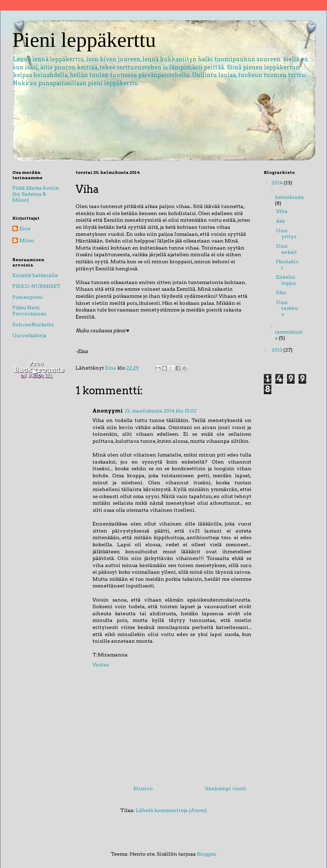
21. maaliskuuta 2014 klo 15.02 (161, 411)
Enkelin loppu (286, 280)
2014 (278, 183)
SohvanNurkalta (33, 325)
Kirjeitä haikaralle (35, 275)
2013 (277, 350)
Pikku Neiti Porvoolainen (30, 311)
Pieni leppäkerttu (84, 40)
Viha (282, 211)
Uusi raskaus (287, 308)
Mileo (27, 240)
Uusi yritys (286, 234)
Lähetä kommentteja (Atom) (171, 810)
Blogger (206, 854)
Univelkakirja (29, 335)
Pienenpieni (28, 297)
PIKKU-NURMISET (36, 286)
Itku (281, 293)
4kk (280, 221)
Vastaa (101, 665)
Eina (25, 228)
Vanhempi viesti (226, 788)
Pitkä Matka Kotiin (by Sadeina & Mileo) (36, 194)
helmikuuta (289, 197)
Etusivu (143, 788)
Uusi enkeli (286, 249)
